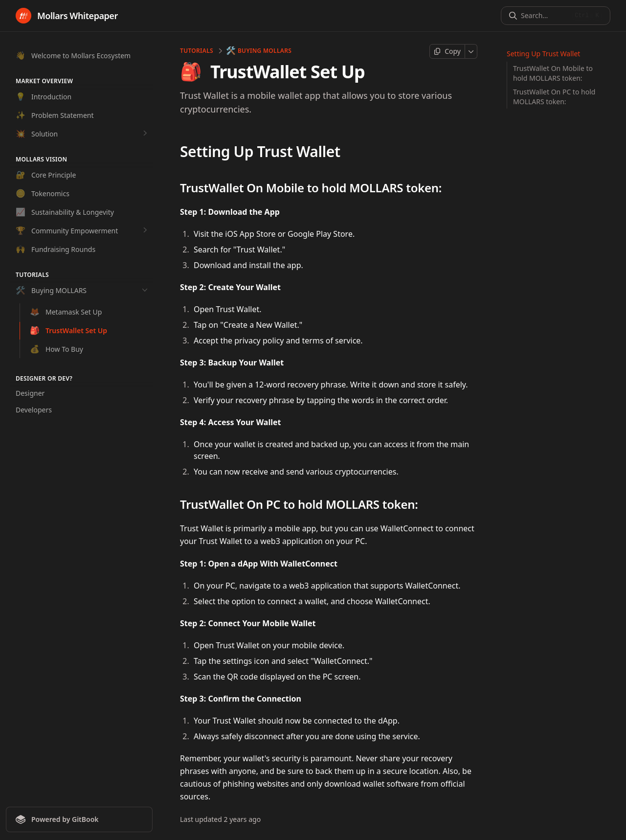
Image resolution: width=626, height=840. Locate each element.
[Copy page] (447, 51)
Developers (34, 410)
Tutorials (197, 51)
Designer (30, 393)
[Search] (545, 16)
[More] (471, 51)
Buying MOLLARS (259, 51)
